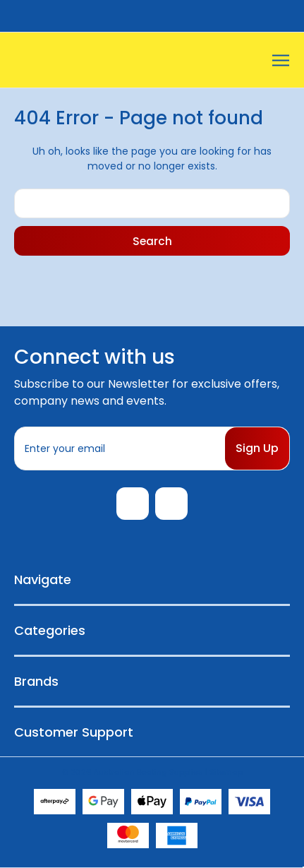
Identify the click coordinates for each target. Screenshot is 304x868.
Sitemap (226, 772)
